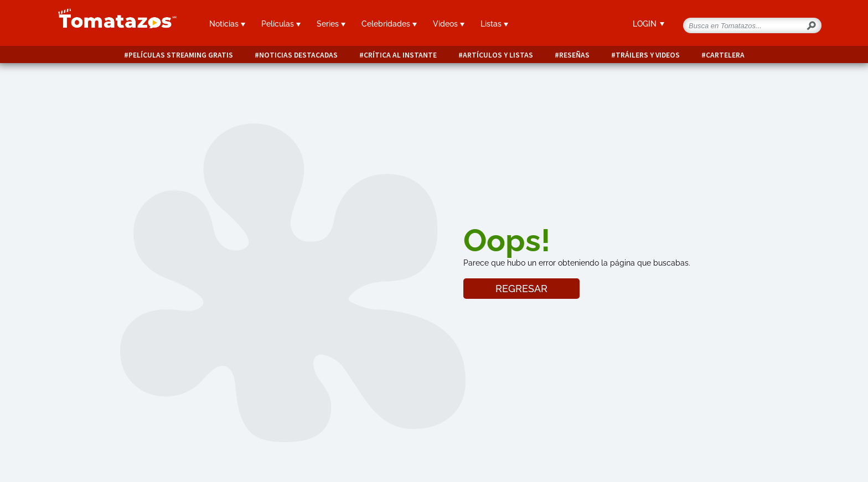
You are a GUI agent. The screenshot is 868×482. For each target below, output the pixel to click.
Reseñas (574, 55)
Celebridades (389, 24)
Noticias (227, 24)
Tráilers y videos (648, 55)
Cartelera (725, 55)
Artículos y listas (498, 55)
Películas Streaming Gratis (181, 55)
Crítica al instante (400, 55)
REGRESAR (521, 289)
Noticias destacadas (298, 55)
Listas (494, 24)
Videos (449, 24)
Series (331, 24)
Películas (281, 24)
